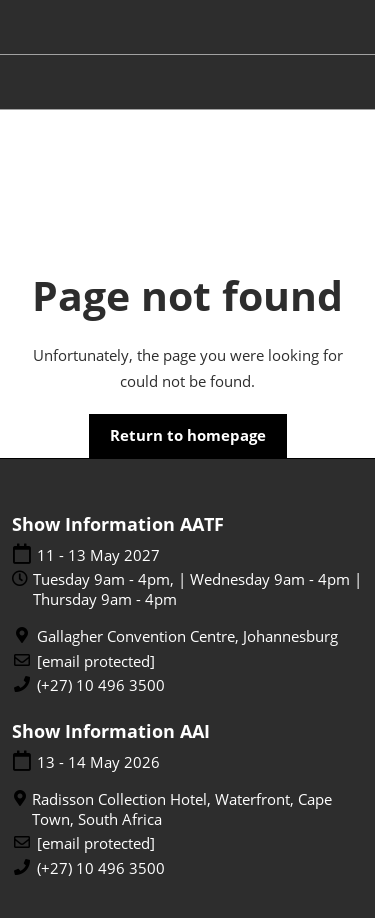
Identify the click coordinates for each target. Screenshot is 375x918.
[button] (188, 436)
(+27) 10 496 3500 (101, 685)
